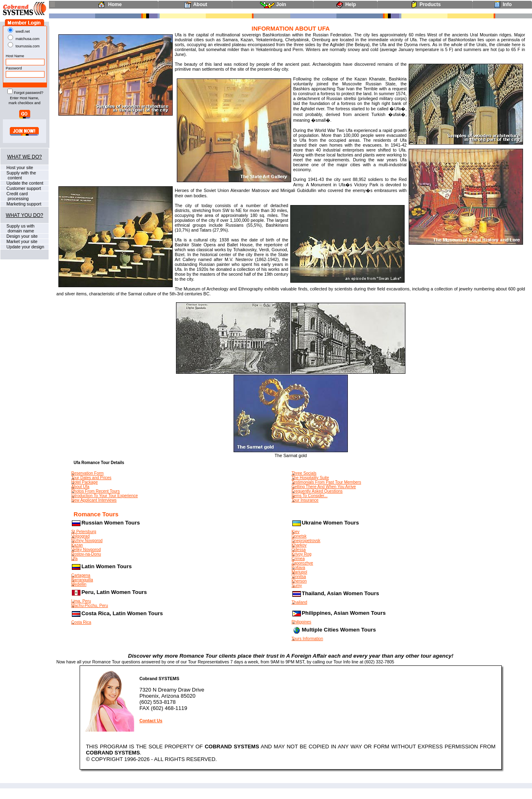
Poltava (298, 568)
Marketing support (23, 204)
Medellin (79, 584)
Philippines (301, 622)
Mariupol (299, 572)
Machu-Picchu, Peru (89, 606)
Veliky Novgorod (86, 550)
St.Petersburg (83, 532)
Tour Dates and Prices (91, 478)
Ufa (74, 559)
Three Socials (304, 473)
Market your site (21, 241)
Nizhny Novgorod (87, 541)
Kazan (77, 545)
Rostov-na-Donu (86, 554)
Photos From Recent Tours (95, 491)
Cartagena (81, 575)
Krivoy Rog (302, 554)
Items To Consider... (309, 496)
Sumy (297, 586)
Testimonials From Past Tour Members (326, 482)
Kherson (299, 581)
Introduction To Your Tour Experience (104, 496)
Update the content (24, 183)
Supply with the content (18, 175)
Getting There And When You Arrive (324, 487)
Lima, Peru (81, 601)
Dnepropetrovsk (306, 541)
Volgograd (80, 536)
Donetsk (299, 536)
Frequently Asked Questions (317, 491)
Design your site (21, 236)
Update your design (25, 247)
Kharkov (299, 545)
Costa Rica (81, 622)
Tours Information (307, 639)
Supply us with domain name (18, 228)
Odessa (298, 550)
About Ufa (80, 487)
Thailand (299, 602)
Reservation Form (87, 473)
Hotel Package (84, 482)
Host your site (19, 167)
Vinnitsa (299, 577)
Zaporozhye (302, 563)
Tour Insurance (305, 500)
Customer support (23, 188)
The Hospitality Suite (310, 478)
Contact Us (151, 721)
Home (108, 4)
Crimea (298, 559)
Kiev (295, 532)
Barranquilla (82, 580)
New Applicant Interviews (94, 500)
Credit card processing (14, 196)
